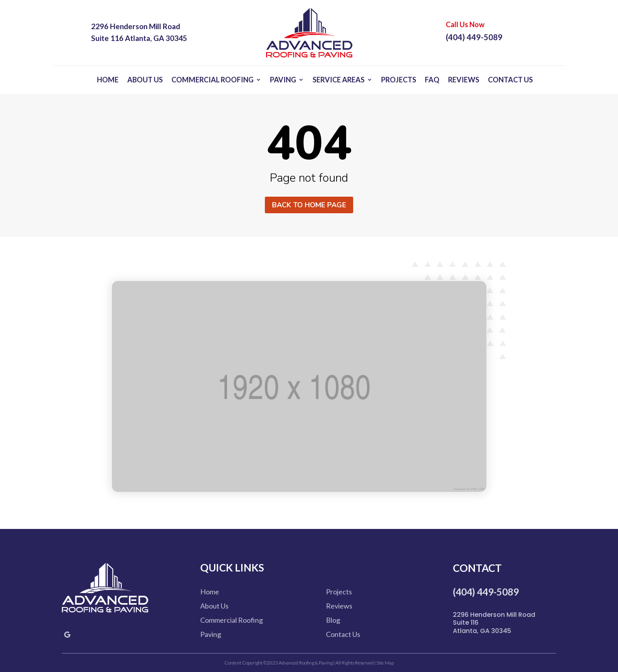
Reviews (464, 80)
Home (108, 80)
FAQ (432, 80)
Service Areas (339, 80)
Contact (477, 568)
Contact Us (510, 80)
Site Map (385, 663)
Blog (333, 620)
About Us (145, 80)
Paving (283, 80)
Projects (399, 80)
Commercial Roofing (212, 80)
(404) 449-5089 (474, 37)
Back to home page (309, 205)
